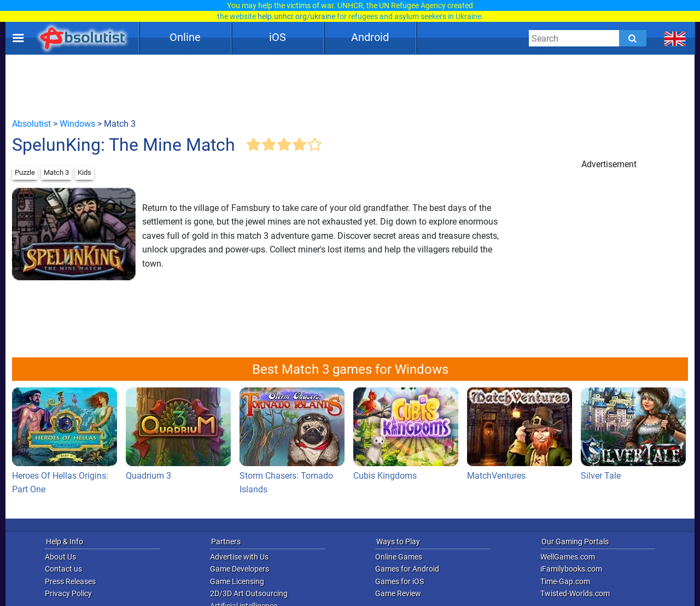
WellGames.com (568, 557)
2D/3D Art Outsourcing (249, 593)
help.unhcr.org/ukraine (296, 16)
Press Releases (70, 581)
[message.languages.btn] (675, 38)
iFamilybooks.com (571, 569)
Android (370, 37)
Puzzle (25, 172)
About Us (60, 557)
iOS (278, 37)
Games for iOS (399, 581)
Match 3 (56, 172)
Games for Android (407, 569)
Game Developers (240, 569)
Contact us (63, 569)
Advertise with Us (239, 557)
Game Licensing (237, 581)
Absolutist (31, 124)
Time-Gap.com (565, 581)
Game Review (398, 593)
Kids (84, 172)
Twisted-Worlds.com (575, 593)
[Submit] (633, 38)
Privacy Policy (68, 593)
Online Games (399, 557)
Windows (77, 124)
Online (185, 37)
